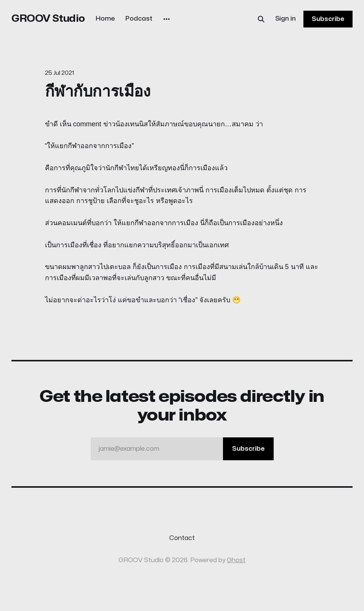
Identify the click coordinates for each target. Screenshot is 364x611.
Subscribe (328, 19)
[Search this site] (261, 19)
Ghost (236, 560)
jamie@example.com (186, 449)
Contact (182, 538)
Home (105, 19)
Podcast (139, 19)
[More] (167, 19)
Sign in (285, 19)
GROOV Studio (48, 19)
